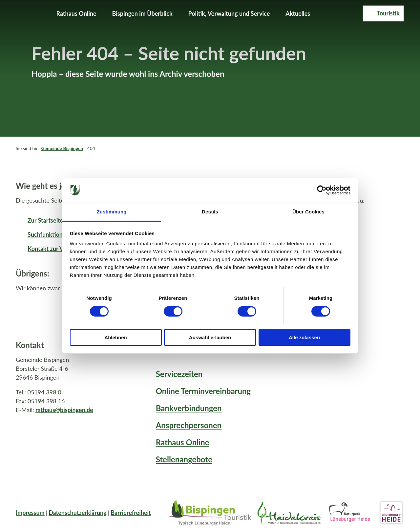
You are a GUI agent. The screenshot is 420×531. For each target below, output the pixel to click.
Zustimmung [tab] (112, 212)
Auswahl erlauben (210, 337)
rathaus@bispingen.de (64, 409)
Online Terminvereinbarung (203, 391)
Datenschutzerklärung (78, 513)
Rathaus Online (76, 13)
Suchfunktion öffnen (54, 234)
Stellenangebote (184, 459)
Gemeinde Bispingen (62, 148)
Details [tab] (210, 212)
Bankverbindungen (189, 408)
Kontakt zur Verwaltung (59, 249)
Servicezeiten (179, 374)
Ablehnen (115, 337)
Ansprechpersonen (189, 425)
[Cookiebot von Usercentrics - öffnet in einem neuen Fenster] (322, 190)
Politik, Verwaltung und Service (229, 13)
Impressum (30, 513)
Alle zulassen (304, 337)
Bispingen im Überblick (142, 13)
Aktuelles (298, 13)
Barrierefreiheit (131, 513)
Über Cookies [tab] (308, 212)
